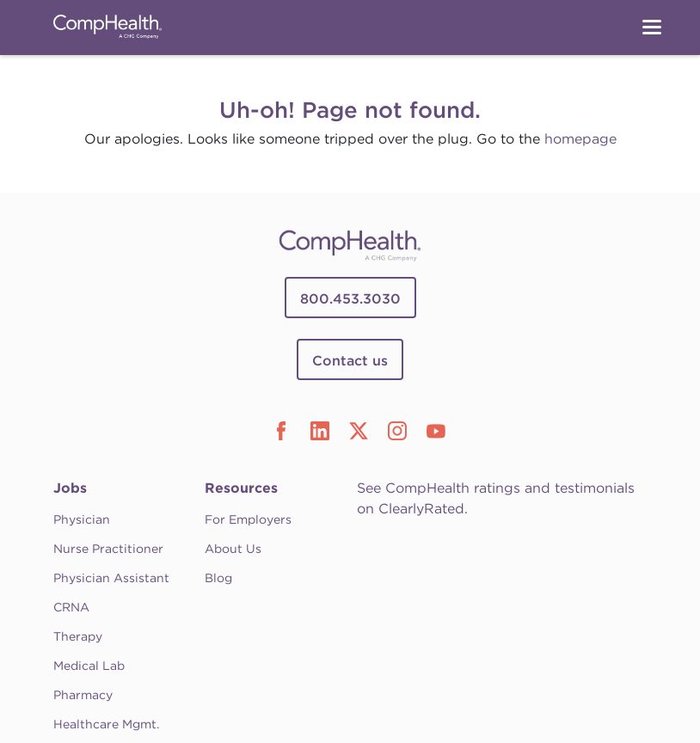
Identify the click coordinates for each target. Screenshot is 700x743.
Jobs (70, 488)
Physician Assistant (111, 578)
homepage (580, 139)
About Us (233, 549)
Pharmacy (83, 695)
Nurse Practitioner (108, 549)
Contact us (350, 361)
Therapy (78, 636)
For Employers (248, 519)
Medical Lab (89, 666)
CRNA (71, 607)
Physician (82, 519)
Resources (241, 488)
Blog (218, 578)
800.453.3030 (350, 299)
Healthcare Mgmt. (106, 724)
